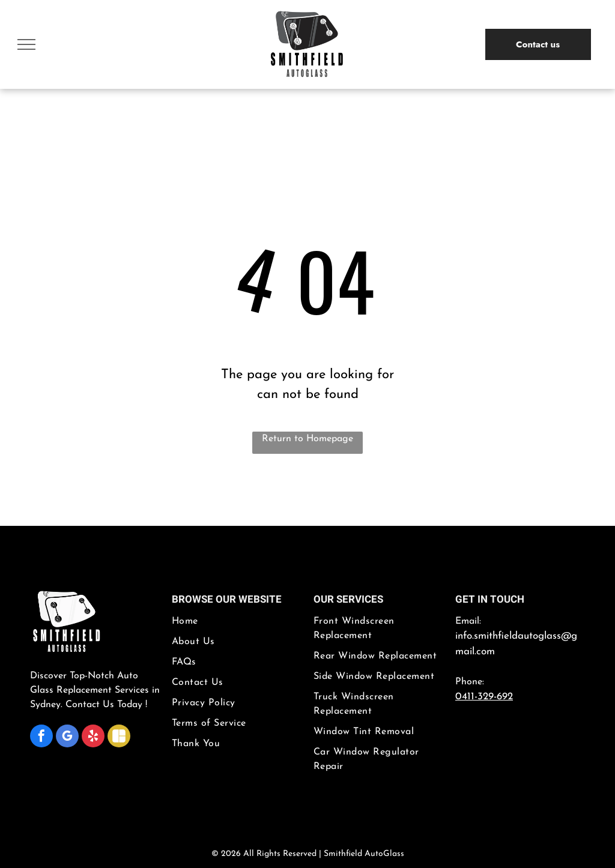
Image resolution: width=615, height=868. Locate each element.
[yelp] (93, 737)
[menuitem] (237, 624)
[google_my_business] (67, 737)
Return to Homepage (307, 439)
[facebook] (41, 737)
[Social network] (119, 737)
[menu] (26, 44)
